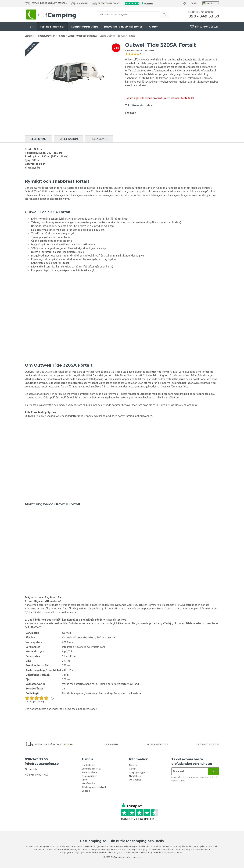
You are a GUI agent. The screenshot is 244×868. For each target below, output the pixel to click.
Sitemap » (131, 113)
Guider (132, 769)
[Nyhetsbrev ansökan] (190, 771)
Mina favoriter (89, 783)
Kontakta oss (89, 765)
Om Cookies (135, 780)
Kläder (153, 27)
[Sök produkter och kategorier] (129, 14)
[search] (164, 14)
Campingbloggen (138, 772)
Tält (31, 27)
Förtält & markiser (52, 27)
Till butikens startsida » (139, 105)
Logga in (194, 3)
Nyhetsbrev (135, 776)
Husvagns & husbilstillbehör (123, 27)
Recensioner (99, 139)
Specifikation (69, 139)
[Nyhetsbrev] (213, 771)
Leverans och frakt (91, 769)
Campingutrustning (84, 27)
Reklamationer (89, 776)
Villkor (85, 780)
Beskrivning (39, 139)
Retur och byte (89, 772)
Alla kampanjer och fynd (94, 787)
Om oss (133, 765)
